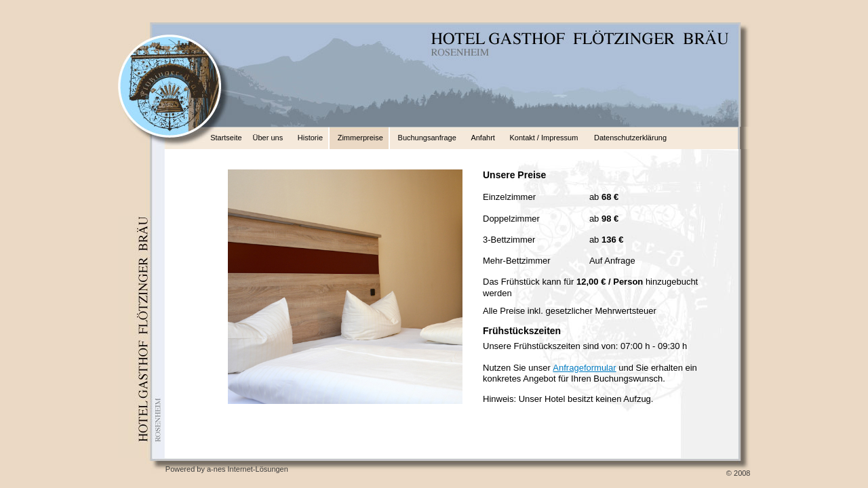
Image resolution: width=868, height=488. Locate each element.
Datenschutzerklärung (630, 138)
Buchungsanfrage (427, 138)
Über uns (268, 138)
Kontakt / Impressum (544, 138)
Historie (310, 138)
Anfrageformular (584, 368)
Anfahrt (482, 138)
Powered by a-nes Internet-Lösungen (227, 469)
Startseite (226, 138)
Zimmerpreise (360, 138)
